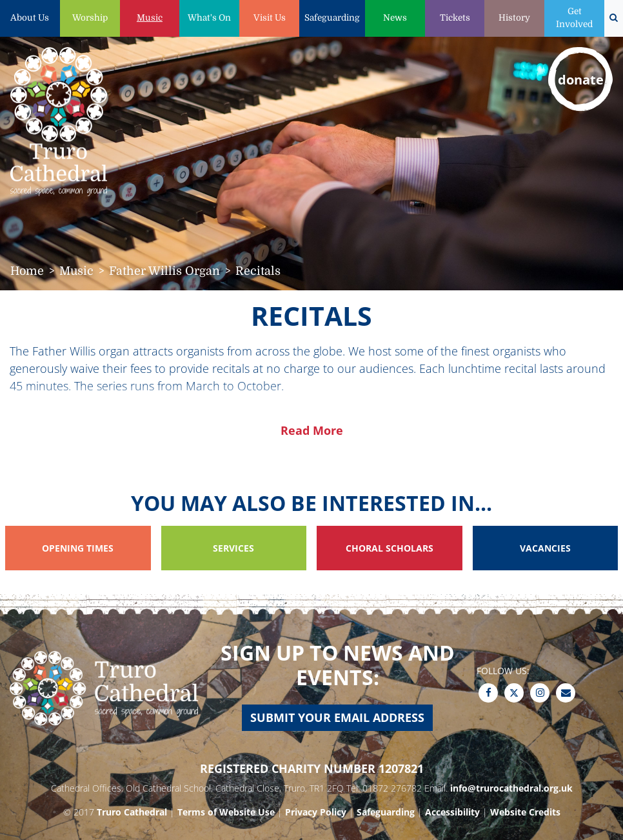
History (514, 18)
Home (27, 271)
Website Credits (525, 812)
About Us (30, 18)
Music (150, 18)
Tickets (455, 18)
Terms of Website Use (226, 812)
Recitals (258, 271)
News (395, 18)
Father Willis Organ (164, 271)
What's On (209, 18)
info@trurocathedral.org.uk (511, 788)
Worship (90, 18)
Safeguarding (332, 18)
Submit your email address (337, 717)
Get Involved (574, 18)
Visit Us (270, 18)
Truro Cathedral (132, 812)
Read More (312, 430)
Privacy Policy (316, 812)
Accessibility (452, 812)
